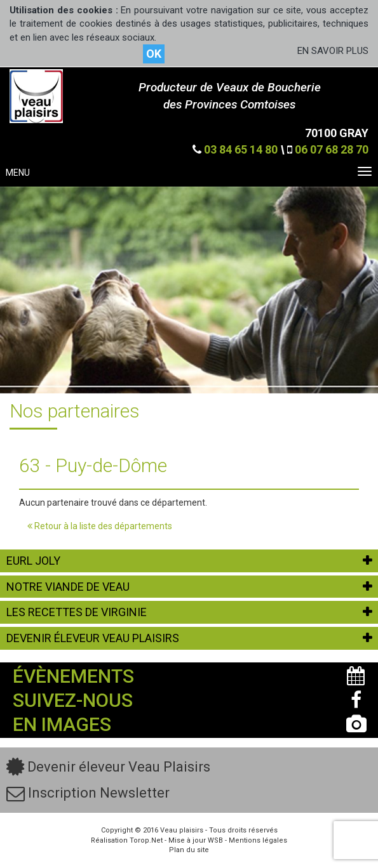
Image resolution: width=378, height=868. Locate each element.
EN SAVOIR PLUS (333, 51)
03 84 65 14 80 (241, 149)
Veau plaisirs (182, 830)
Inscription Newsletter (88, 793)
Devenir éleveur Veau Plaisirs (108, 767)
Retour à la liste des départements (100, 526)
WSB (215, 840)
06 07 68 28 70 (332, 149)
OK (154, 54)
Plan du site (189, 850)
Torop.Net (146, 840)
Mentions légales (258, 840)
